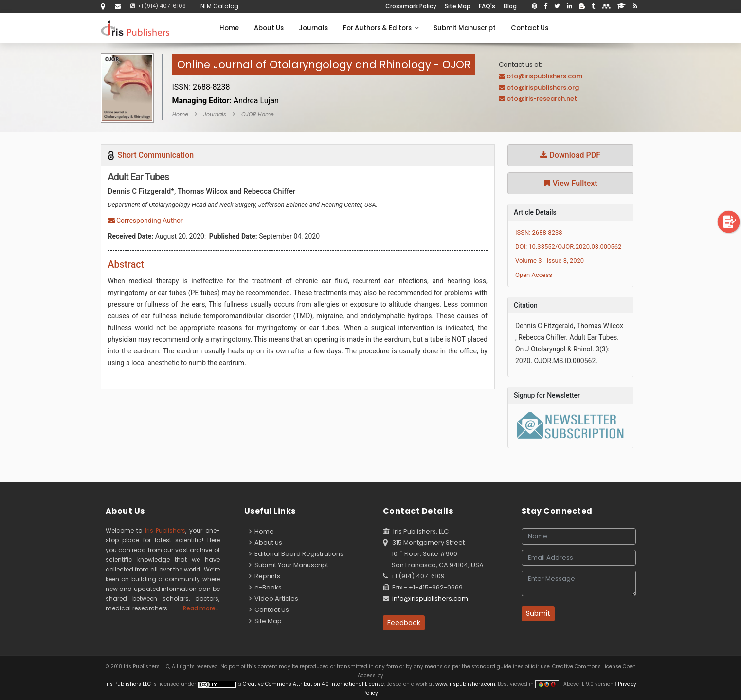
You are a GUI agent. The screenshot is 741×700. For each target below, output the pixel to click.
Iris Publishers (165, 530)
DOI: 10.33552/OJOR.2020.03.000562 (568, 247)
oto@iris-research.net (542, 99)
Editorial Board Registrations (296, 554)
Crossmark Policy (411, 6)
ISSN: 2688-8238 (539, 232)
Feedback (404, 623)
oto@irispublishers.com (544, 76)
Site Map (458, 6)
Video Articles (274, 599)
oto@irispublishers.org (543, 87)
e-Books (265, 587)
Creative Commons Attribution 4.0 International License (313, 684)
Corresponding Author (145, 221)
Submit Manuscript (465, 28)
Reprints (265, 576)
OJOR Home (258, 114)
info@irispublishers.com (430, 599)
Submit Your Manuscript (289, 565)
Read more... (201, 608)
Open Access (534, 275)
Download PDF (570, 155)
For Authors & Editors (381, 28)
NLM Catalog (219, 6)
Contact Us (530, 28)
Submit (538, 613)
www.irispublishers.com (465, 684)
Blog (510, 6)
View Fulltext (570, 183)
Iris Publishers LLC (129, 684)
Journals (313, 28)
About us (266, 543)
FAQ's (487, 6)
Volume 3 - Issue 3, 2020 (550, 261)
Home (229, 28)
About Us (269, 28)
